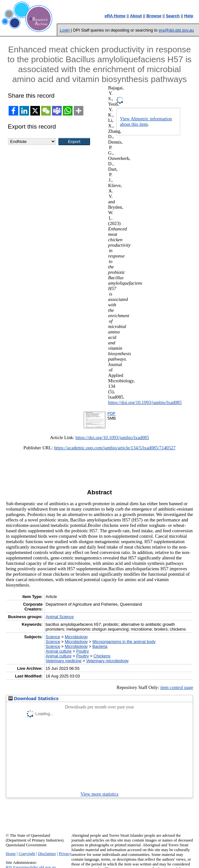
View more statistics (99, 794)
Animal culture (59, 651)
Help (189, 16)
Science (53, 637)
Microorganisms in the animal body (124, 642)
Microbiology (76, 637)
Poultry (82, 651)
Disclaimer (47, 854)
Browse (154, 16)
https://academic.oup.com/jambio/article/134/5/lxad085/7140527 (115, 448)
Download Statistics (34, 699)
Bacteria (100, 646)
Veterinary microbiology (107, 661)
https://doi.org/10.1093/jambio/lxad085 (145, 402)
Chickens (102, 656)
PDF (111, 413)
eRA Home (115, 16)
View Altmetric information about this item (146, 121)
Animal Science (60, 617)
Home (11, 854)
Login (65, 30)
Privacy (65, 854)
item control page (177, 687)
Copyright (27, 854)
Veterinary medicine (64, 661)
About (136, 16)
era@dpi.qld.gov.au (176, 30)
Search (173, 16)
